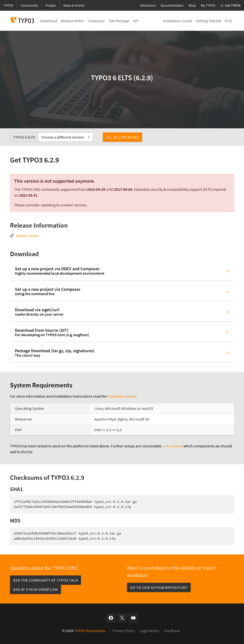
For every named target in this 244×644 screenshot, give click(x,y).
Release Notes (27, 236)
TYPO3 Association (90, 631)
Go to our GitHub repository (159, 587)
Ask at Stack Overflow (36, 589)
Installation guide (122, 396)
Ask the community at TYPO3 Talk (46, 580)
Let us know (173, 446)
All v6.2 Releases (123, 137)
